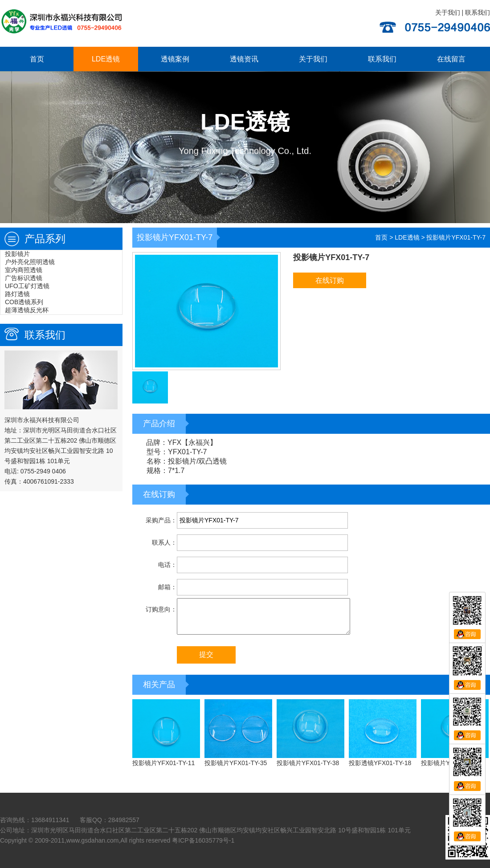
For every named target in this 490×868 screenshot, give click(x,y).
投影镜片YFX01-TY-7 (456, 237)
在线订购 (330, 280)
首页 (37, 59)
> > (430, 237)
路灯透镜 (17, 294)
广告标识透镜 (24, 278)
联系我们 (478, 12)
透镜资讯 (244, 59)
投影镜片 (17, 254)
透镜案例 (175, 59)
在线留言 (451, 59)
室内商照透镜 (24, 270)
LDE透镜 (106, 59)
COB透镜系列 (24, 302)
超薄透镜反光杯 (27, 310)
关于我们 (448, 12)
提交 (206, 654)
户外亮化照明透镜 (30, 262)
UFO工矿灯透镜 (27, 286)
